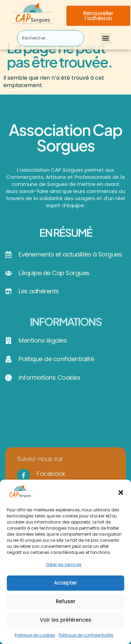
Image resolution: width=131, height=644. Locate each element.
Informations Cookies (49, 378)
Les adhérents (39, 291)
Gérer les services (64, 567)
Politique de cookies (35, 637)
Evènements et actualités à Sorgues (70, 254)
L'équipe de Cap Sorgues (54, 273)
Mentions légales (43, 340)
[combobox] (50, 38)
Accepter (65, 585)
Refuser (66, 603)
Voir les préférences (66, 622)
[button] (121, 494)
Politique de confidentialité (86, 637)
